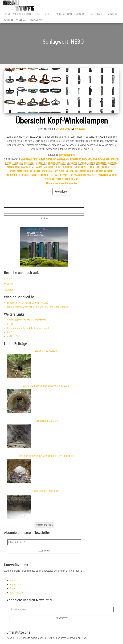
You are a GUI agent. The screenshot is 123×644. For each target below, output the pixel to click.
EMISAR (115, 159)
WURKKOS (50, 179)
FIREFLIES (18, 163)
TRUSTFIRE (44, 175)
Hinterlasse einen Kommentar (62, 183)
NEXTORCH (68, 167)
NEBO (58, 167)
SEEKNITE (35, 171)
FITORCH (42, 163)
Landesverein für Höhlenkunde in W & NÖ (28, 303)
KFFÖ (10, 324)
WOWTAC (103, 175)
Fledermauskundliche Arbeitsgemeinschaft (28, 328)
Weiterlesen (62, 192)
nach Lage (98, 14)
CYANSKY (92, 159)
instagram (36, 20)
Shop (47, 14)
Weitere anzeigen (44, 525)
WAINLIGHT (80, 175)
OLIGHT (112, 167)
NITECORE (89, 167)
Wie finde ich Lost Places (27, 14)
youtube (8, 20)
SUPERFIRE (12, 175)
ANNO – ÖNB (14, 336)
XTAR (67, 179)
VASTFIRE (68, 175)
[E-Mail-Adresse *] (44, 542)
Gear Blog (59, 14)
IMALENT (61, 163)
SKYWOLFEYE (61, 171)
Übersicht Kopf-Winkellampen (62, 121)
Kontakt (112, 14)
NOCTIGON (101, 167)
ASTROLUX (63, 159)
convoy (83, 159)
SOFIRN (91, 171)
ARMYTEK (51, 159)
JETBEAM (72, 163)
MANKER (26, 167)
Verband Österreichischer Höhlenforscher (28, 320)
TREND (34, 175)
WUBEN (113, 175)
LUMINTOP (102, 163)
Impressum (15, 584)
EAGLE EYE (104, 159)
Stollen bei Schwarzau (46, 351)
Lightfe (91, 163)
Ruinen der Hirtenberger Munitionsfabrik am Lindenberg (46, 456)
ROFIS (26, 171)
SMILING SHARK (78, 171)
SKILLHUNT (47, 171)
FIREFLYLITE (30, 163)
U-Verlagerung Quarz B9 (46, 421)
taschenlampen (67, 155)
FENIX (8, 163)
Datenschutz (16, 588)
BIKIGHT (74, 159)
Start (7, 14)
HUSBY (52, 163)
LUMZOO (113, 163)
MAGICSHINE (14, 167)
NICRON (79, 167)
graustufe (80, 129)
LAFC (10, 332)
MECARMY (37, 167)
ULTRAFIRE (57, 175)
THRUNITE (24, 175)
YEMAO (75, 179)
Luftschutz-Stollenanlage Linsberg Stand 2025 (46, 386)
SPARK (100, 171)
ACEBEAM (26, 159)
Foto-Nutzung (17, 593)
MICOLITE (48, 167)
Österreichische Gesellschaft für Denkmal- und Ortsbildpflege (37, 307)
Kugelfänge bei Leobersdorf (46, 491)
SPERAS (108, 171)
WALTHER (92, 175)
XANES (60, 179)
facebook (21, 20)
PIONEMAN (16, 171)
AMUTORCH (39, 159)
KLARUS (82, 163)
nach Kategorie (78, 14)
